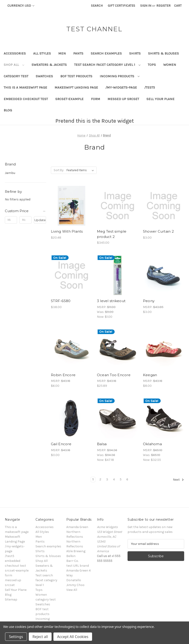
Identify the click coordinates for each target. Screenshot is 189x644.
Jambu (10, 173)
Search (97, 6)
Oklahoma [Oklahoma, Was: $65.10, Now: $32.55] (152, 444)
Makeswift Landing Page (76, 87)
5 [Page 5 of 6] (121, 479)
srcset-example (69, 99)
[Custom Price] (25, 211)
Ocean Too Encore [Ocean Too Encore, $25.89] (114, 375)
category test (16, 76)
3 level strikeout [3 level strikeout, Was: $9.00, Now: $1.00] (111, 301)
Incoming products (120, 76)
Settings (16, 637)
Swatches (44, 76)
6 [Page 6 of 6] (127, 479)
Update (40, 220)
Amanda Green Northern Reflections (77, 532)
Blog (8, 110)
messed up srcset (123, 99)
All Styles (42, 53)
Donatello (74, 580)
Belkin (71, 556)
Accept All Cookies (73, 637)
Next (178, 480)
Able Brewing (76, 551)
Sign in (146, 6)
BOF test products (76, 76)
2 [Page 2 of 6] (100, 479)
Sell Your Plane (160, 99)
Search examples (106, 53)
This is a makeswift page (25, 87)
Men (62, 53)
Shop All (14, 65)
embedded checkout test (26, 99)
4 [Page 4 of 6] (114, 479)
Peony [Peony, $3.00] (149, 301)
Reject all (40, 637)
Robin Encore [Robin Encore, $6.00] (63, 375)
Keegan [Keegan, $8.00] (150, 375)
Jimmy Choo (75, 585)
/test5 (150, 87)
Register (163, 6)
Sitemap (11, 599)
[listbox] (81, 170)
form (96, 99)
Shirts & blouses (163, 53)
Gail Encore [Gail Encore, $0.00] (61, 444)
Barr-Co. (72, 561)
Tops (152, 65)
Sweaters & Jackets (49, 65)
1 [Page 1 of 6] (93, 479)
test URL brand (78, 566)
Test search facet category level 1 (107, 65)
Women (170, 65)
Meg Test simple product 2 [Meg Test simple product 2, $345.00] (112, 234)
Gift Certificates (121, 6)
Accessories (15, 53)
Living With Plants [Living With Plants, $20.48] (67, 231)
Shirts (135, 53)
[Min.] (11, 220)
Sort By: (59, 170)
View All (72, 590)
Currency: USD (21, 6)
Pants (78, 53)
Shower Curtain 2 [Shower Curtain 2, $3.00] (158, 231)
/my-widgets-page (121, 87)
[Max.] (25, 220)
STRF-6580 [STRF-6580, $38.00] (61, 301)
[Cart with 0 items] (178, 6)
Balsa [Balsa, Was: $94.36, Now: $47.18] (102, 444)
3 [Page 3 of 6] (107, 479)
